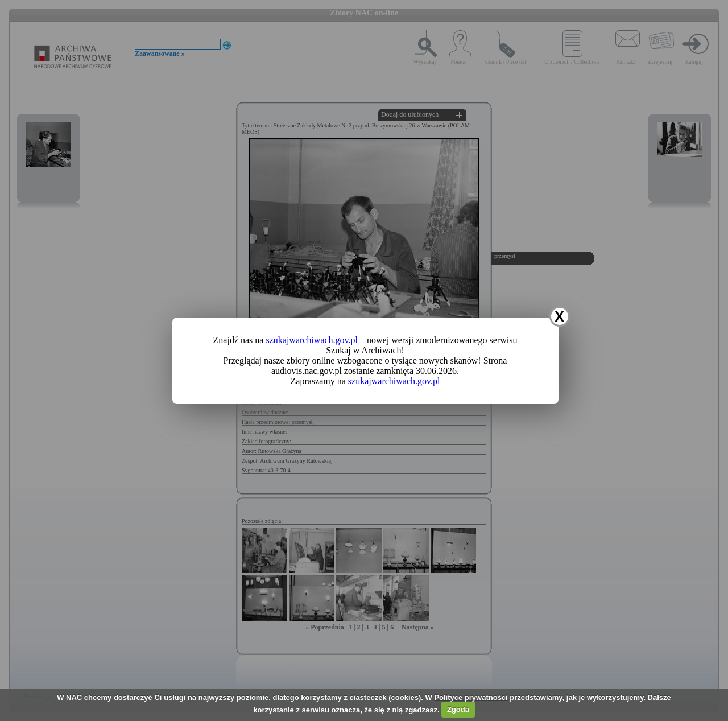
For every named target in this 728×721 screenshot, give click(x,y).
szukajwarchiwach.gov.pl (312, 340)
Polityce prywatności (471, 697)
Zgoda (458, 709)
